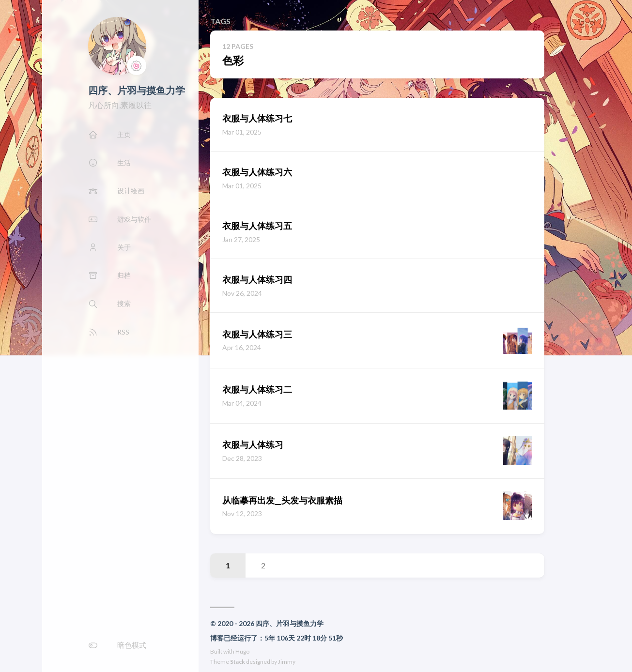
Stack (238, 662)
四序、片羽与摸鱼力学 (137, 90)
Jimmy (287, 662)
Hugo (242, 651)
